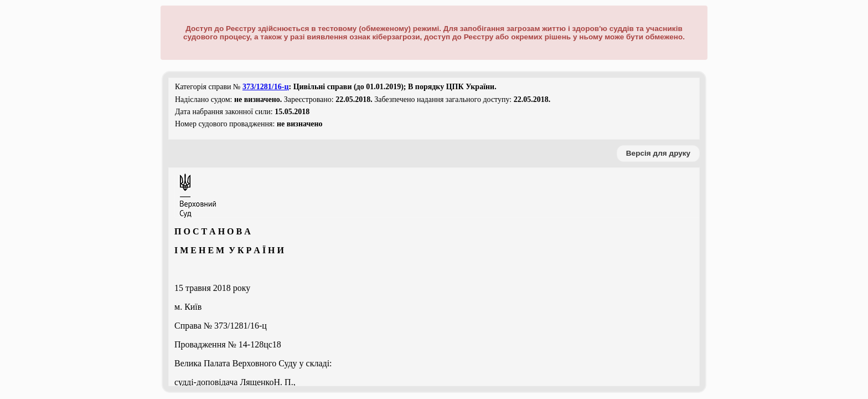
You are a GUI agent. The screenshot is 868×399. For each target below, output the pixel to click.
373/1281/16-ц (266, 87)
